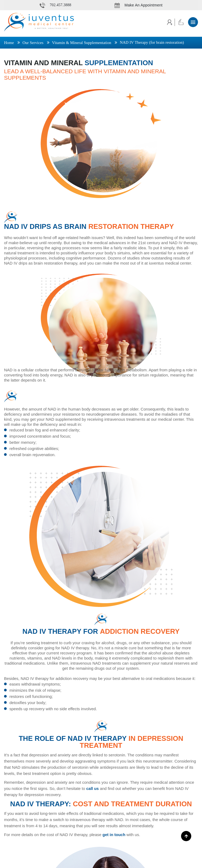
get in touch (114, 835)
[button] (193, 22)
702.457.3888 (60, 5)
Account (169, 22)
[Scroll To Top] (186, 836)
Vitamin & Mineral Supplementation (82, 43)
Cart (181, 22)
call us (93, 788)
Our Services (33, 43)
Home (9, 43)
